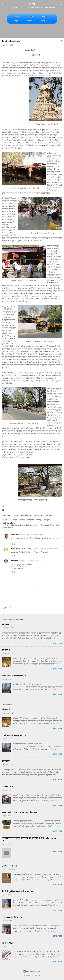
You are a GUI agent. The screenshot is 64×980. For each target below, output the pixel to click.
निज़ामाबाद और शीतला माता (12, 917)
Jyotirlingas (38, 515)
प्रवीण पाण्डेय (15, 535)
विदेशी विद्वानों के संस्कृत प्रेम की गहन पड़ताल (18, 891)
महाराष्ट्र (39, 520)
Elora (16, 515)
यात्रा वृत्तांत (47, 520)
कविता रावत (14, 561)
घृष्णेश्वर (22, 520)
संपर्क (43, 21)
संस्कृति (44, 17)
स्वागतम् (17, 17)
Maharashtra (50, 515)
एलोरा (15, 520)
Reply (13, 544)
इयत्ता (32, 4)
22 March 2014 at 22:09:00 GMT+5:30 (45, 549)
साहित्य (31, 17)
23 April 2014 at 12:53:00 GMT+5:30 (30, 561)
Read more (57, 643)
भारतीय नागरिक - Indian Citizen (22, 549)
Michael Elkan (37, 976)
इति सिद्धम (6, 624)
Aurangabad (7, 515)
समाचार (30, 21)
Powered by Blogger (32, 971)
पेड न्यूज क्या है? (7, 943)
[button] (61, 42)
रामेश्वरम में (6, 650)
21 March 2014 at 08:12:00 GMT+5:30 (31, 535)
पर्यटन (16, 21)
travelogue (7, 520)
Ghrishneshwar (26, 515)
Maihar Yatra (8, 787)
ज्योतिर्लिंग (30, 520)
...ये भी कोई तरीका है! (10, 866)
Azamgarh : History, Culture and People (20, 812)
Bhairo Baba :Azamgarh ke (14, 676)
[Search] (61, 4)
